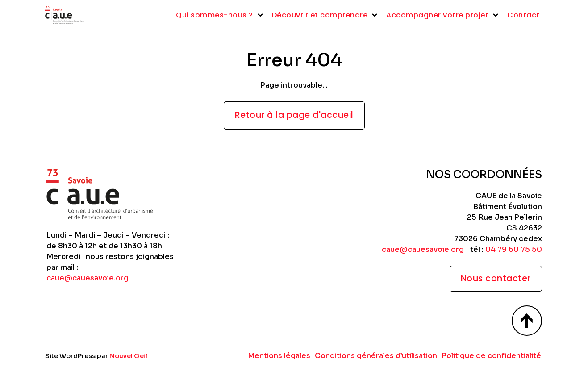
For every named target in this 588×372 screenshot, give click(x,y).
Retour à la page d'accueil (294, 115)
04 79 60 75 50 (514, 249)
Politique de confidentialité (491, 356)
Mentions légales (279, 356)
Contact (523, 15)
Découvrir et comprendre (320, 15)
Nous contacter (496, 278)
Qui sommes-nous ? (215, 15)
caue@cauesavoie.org (88, 278)
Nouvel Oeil (128, 356)
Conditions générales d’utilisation (376, 356)
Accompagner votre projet (437, 15)
